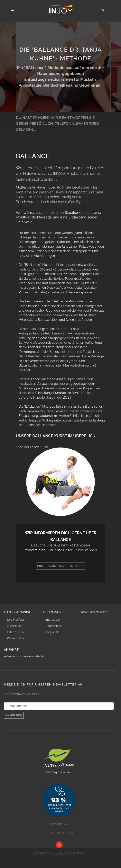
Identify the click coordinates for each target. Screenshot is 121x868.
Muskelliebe (15, 626)
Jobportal (52, 632)
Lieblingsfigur (16, 620)
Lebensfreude (16, 632)
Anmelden (14, 715)
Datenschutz (54, 626)
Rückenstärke (16, 638)
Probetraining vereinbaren (60, 566)
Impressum (53, 620)
